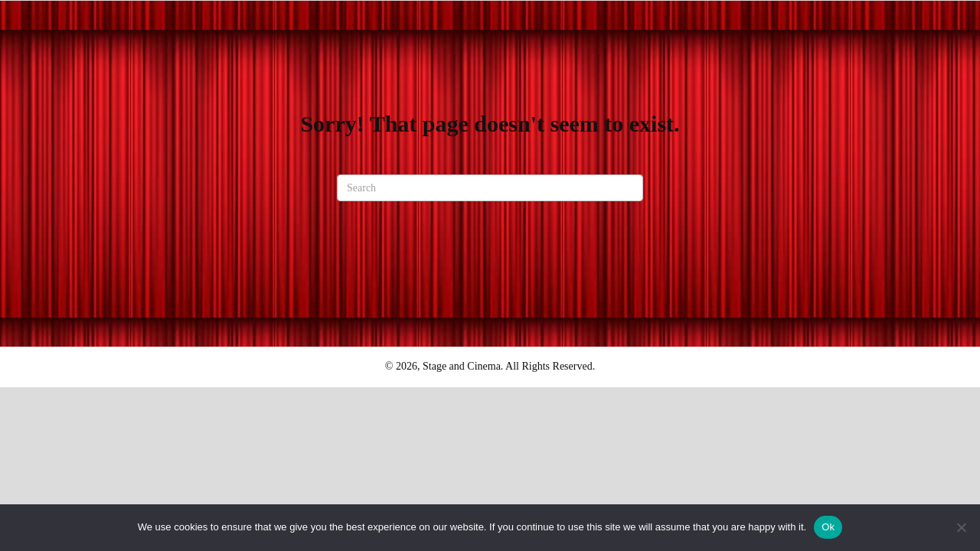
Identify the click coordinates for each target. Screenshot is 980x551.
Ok (828, 527)
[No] (961, 527)
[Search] (490, 188)
